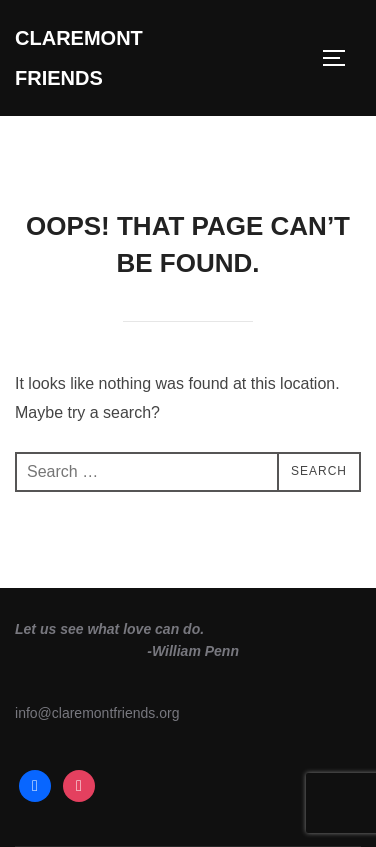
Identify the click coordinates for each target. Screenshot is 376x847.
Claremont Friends (79, 58)
